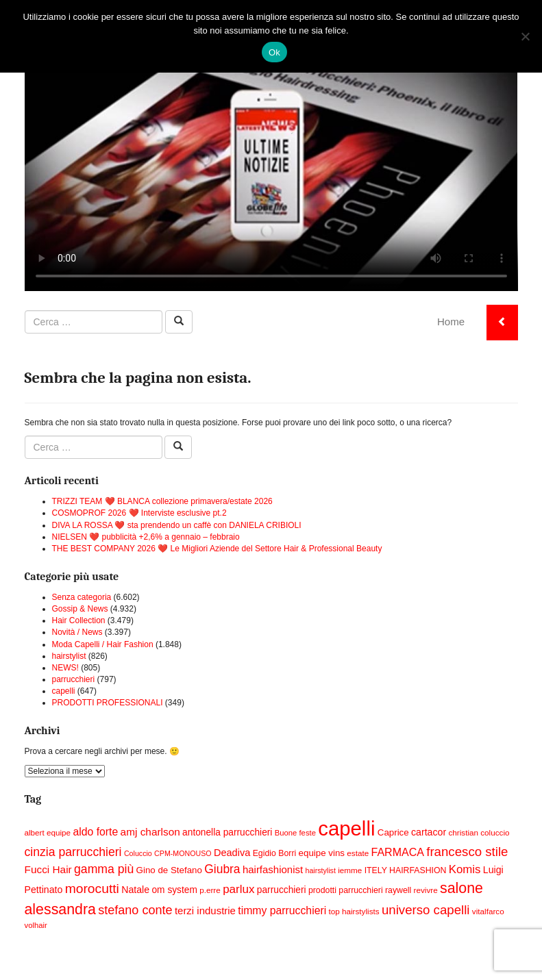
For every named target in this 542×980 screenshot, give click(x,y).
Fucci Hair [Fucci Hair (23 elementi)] (48, 869)
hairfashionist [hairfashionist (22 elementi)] (273, 869)
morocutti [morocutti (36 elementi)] (92, 889)
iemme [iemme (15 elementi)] (350, 870)
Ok (274, 52)
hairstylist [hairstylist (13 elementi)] (320, 870)
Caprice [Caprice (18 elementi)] (393, 832)
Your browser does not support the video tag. (271, 152)
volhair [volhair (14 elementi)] (36, 925)
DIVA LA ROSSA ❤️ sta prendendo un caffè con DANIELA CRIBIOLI (177, 525)
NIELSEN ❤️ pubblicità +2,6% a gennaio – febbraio (146, 537)
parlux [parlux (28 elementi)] (238, 889)
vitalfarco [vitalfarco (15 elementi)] (488, 911)
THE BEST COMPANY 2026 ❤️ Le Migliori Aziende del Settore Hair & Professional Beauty (217, 549)
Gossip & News (80, 609)
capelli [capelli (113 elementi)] (346, 828)
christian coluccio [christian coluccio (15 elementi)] (479, 832)
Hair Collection (79, 620)
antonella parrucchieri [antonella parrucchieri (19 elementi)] (227, 832)
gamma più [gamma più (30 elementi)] (104, 869)
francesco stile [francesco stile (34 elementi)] (467, 852)
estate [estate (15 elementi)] (358, 853)
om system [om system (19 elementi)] (174, 890)
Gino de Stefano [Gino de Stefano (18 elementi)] (169, 870)
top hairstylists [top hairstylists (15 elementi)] (354, 911)
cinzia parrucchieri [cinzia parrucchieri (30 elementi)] (73, 852)
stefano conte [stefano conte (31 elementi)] (135, 910)
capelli (64, 691)
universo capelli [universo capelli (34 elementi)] (426, 910)
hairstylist (69, 656)
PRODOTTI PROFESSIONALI (108, 703)
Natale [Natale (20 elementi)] (135, 890)
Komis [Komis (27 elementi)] (465, 869)
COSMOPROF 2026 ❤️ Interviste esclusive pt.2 (139, 513)
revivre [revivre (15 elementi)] (426, 890)
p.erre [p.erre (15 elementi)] (210, 890)
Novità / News (77, 632)
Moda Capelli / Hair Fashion (103, 644)
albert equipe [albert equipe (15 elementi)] (48, 832)
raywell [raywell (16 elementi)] (398, 890)
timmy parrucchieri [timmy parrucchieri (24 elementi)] (282, 910)
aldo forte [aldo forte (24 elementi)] (95, 832)
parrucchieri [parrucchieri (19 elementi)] (282, 890)
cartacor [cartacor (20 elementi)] (429, 832)
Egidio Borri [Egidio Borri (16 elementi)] (275, 853)
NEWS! (65, 668)
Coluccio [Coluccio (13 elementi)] (138, 853)
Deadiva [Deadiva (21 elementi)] (232, 853)
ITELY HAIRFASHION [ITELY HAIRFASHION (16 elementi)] (406, 870)
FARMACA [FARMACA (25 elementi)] (398, 852)
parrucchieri (74, 679)
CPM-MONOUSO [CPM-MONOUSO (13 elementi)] (183, 853)
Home (451, 322)
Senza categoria (82, 597)
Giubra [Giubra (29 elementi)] (222, 869)
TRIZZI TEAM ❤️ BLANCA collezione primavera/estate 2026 (162, 501)
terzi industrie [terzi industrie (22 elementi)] (205, 910)
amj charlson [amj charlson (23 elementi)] (150, 832)
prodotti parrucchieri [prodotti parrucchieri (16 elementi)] (346, 890)
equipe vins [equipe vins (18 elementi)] (322, 853)
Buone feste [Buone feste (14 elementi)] (295, 833)
